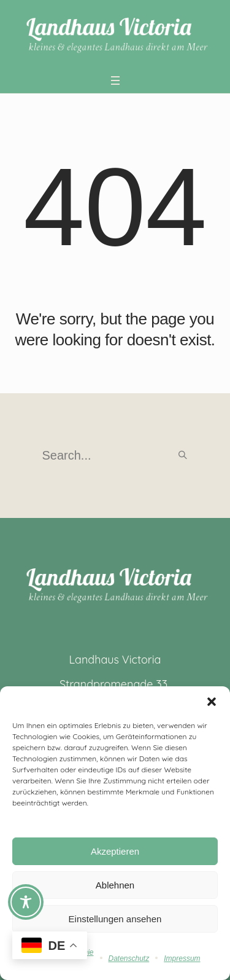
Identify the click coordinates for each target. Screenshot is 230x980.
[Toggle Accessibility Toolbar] (26, 902)
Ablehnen (115, 885)
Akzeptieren (115, 851)
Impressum (182, 958)
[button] (212, 702)
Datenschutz (129, 958)
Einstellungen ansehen (115, 919)
